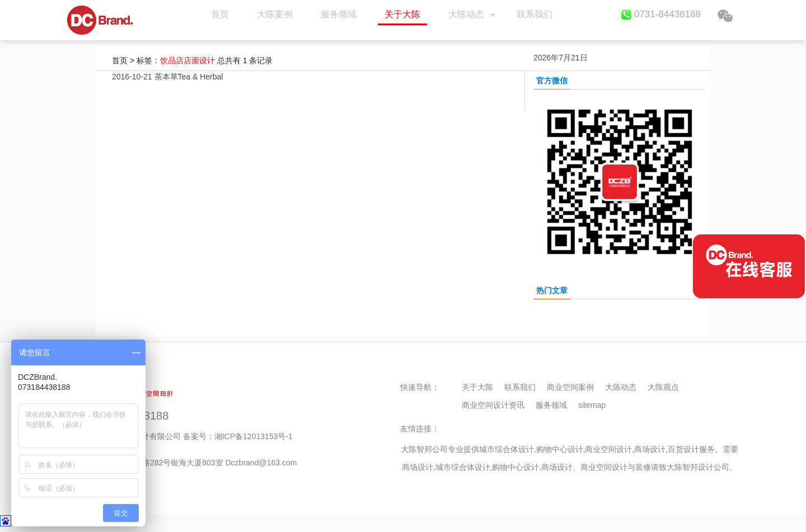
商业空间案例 (570, 387)
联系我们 (535, 14)
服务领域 (339, 14)
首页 (100, 20)
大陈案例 (275, 14)
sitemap (592, 405)
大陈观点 (663, 387)
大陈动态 (466, 14)
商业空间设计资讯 (493, 405)
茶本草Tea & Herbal (189, 77)
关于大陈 (402, 14)
